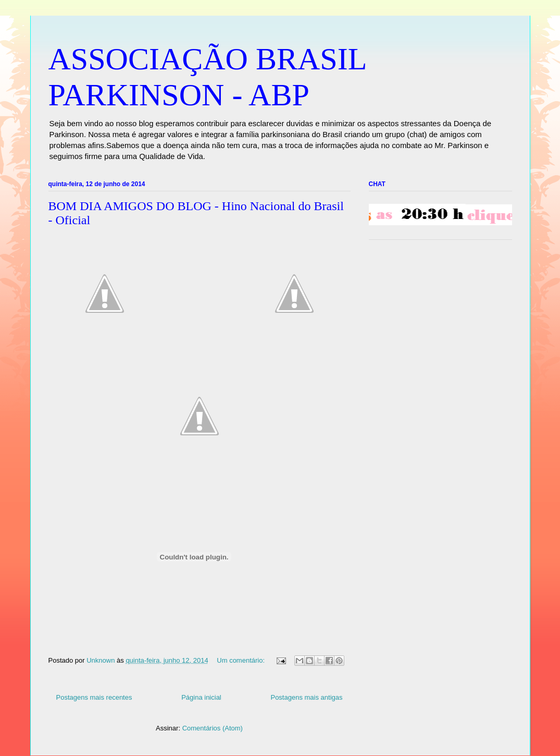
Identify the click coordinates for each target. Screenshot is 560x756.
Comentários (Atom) (213, 728)
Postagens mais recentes (94, 697)
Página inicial (201, 697)
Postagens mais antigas (306, 697)
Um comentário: (241, 660)
